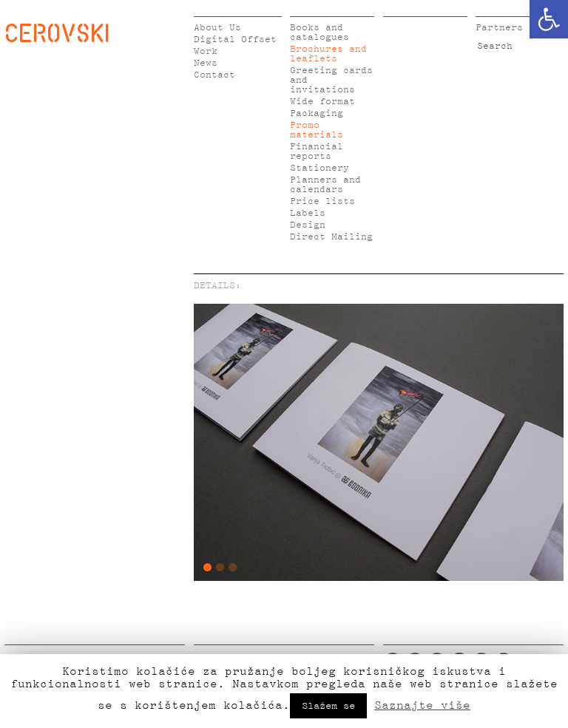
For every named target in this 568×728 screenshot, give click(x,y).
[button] (549, 19)
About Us (217, 28)
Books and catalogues (319, 33)
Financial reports (317, 152)
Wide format (322, 102)
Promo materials (317, 130)
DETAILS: (217, 286)
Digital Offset (235, 40)
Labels (308, 213)
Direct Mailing (331, 237)
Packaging (317, 113)
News (206, 63)
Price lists (322, 201)
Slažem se (328, 706)
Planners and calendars (325, 185)
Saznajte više (422, 705)
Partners (499, 28)
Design (308, 225)
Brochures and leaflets (328, 54)
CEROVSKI (57, 33)
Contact (214, 75)
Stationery (319, 168)
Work (206, 51)
